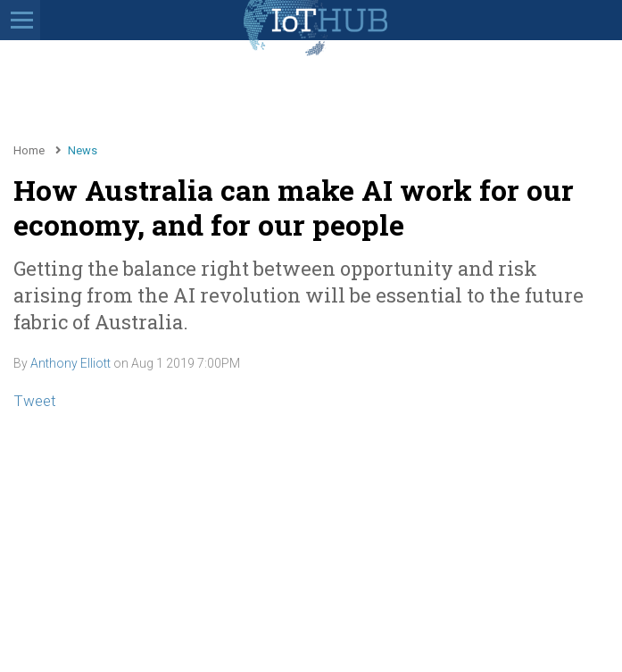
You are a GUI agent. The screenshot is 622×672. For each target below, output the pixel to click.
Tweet (35, 401)
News (83, 150)
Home (29, 150)
